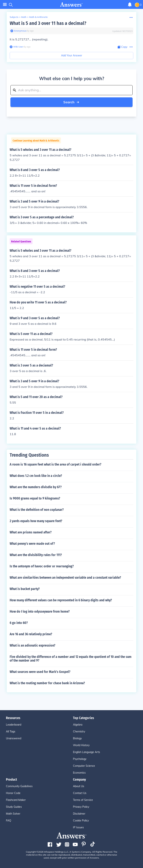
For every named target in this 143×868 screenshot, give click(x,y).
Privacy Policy (81, 807)
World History (81, 745)
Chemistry (79, 731)
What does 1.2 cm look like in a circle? (36, 476)
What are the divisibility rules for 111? (36, 555)
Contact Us (80, 793)
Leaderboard (14, 725)
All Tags (11, 731)
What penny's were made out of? (32, 544)
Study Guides (14, 807)
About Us (79, 786)
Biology (77, 738)
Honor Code (13, 793)
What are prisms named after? (31, 532)
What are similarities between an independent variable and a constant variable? (65, 578)
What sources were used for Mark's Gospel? (40, 672)
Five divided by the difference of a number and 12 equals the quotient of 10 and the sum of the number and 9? (71, 659)
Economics (79, 773)
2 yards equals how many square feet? (36, 521)
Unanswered (14, 738)
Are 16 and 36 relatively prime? (31, 634)
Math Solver (13, 814)
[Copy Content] (123, 47)
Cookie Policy (81, 821)
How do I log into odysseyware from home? (40, 611)
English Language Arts (86, 752)
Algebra (78, 725)
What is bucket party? (25, 589)
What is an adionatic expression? (32, 645)
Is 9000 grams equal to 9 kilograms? (35, 498)
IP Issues (78, 827)
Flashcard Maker (16, 800)
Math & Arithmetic (39, 17)
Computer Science (84, 766)
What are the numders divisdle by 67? (36, 487)
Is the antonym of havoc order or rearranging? (42, 566)
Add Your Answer (72, 55)
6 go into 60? (19, 623)
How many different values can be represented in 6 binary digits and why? (61, 600)
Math (24, 17)
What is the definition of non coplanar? (37, 510)
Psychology (80, 759)
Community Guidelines (19, 786)
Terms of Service (83, 800)
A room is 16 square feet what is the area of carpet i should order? (55, 464)
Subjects (14, 17)
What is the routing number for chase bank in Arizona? (47, 683)
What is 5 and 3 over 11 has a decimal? (48, 23)
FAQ (9, 821)
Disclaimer (79, 814)
